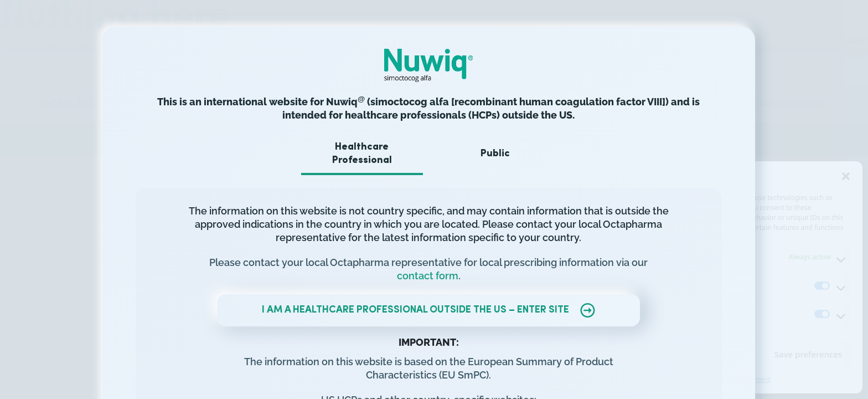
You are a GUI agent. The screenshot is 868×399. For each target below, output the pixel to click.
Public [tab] (501, 154)
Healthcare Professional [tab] (368, 154)
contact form (433, 276)
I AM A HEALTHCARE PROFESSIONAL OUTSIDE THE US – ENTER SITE (434, 310)
